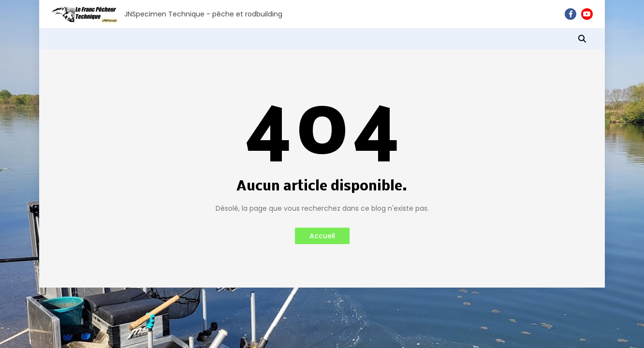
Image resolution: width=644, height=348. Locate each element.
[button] (582, 39)
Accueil (322, 236)
